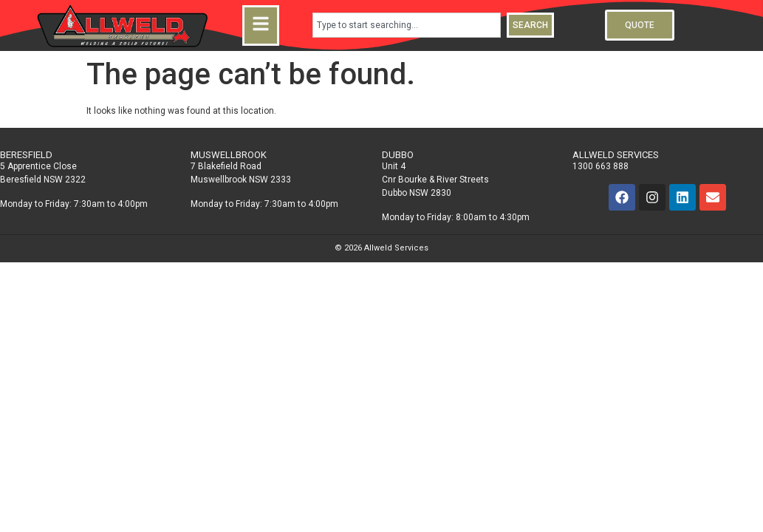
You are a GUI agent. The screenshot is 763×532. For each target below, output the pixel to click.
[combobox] (407, 25)
